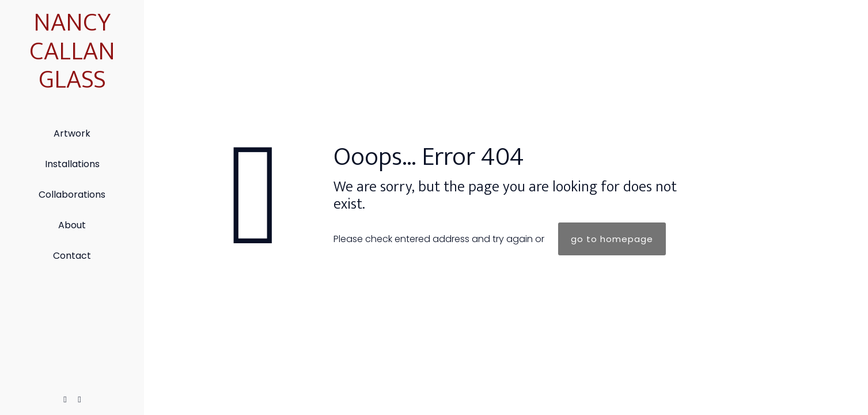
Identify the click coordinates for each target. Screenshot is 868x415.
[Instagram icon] (80, 399)
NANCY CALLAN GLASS (72, 51)
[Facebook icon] (65, 399)
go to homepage (612, 239)
